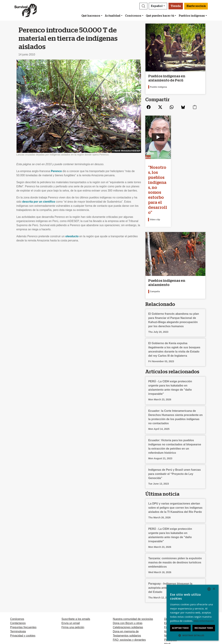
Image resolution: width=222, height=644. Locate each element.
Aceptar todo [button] (180, 628)
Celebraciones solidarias (128, 590)
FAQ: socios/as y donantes (129, 602)
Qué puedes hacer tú (160, 16)
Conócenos (133, 16)
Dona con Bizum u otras (128, 586)
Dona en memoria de (126, 594)
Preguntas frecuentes (23, 590)
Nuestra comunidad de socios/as (133, 582)
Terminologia (18, 594)
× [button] (214, 589)
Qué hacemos (91, 16)
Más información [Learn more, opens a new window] (204, 621)
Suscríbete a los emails (76, 582)
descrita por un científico (39, 202)
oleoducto (72, 236)
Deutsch (169, 582)
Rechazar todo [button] (204, 628)
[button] (143, 6)
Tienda (176, 6)
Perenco (56, 171)
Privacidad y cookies (23, 598)
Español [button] (157, 6)
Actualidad (113, 16)
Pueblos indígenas (192, 16)
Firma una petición (73, 590)
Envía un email (71, 586)
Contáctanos (18, 586)
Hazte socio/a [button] (196, 6)
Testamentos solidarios (127, 598)
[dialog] (193, 613)
